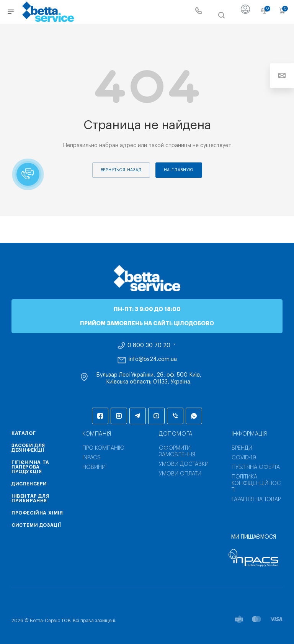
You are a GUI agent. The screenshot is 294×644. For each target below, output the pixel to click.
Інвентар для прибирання (30, 498)
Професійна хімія (37, 513)
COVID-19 (244, 458)
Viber (175, 416)
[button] (28, 174)
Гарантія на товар (256, 500)
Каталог (24, 433)
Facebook (100, 416)
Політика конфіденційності (256, 483)
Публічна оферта (256, 467)
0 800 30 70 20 (149, 346)
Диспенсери (29, 484)
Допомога (176, 434)
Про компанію (103, 448)
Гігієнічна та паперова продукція (30, 467)
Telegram (138, 416)
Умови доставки (184, 464)
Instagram (119, 416)
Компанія (97, 434)
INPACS (91, 458)
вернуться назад (121, 170)
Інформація (249, 434)
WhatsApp (194, 416)
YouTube (156, 416)
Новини (94, 467)
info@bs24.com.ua (153, 359)
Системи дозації (36, 525)
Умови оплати (180, 474)
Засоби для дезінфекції (28, 448)
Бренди (242, 448)
